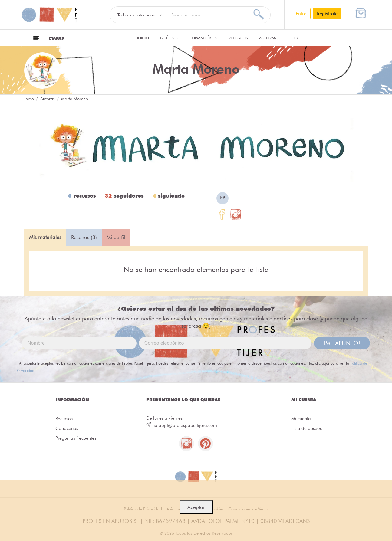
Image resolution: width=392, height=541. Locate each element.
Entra (301, 13)
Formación (203, 38)
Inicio (143, 38)
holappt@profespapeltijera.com (185, 425)
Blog (293, 38)
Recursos (238, 38)
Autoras (268, 38)
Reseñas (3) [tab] (84, 237)
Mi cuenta (301, 419)
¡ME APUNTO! (342, 343)
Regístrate (327, 13)
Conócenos (67, 429)
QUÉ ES (169, 38)
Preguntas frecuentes (76, 438)
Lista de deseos (306, 429)
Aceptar (196, 507)
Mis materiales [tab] (45, 237)
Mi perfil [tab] (116, 237)
